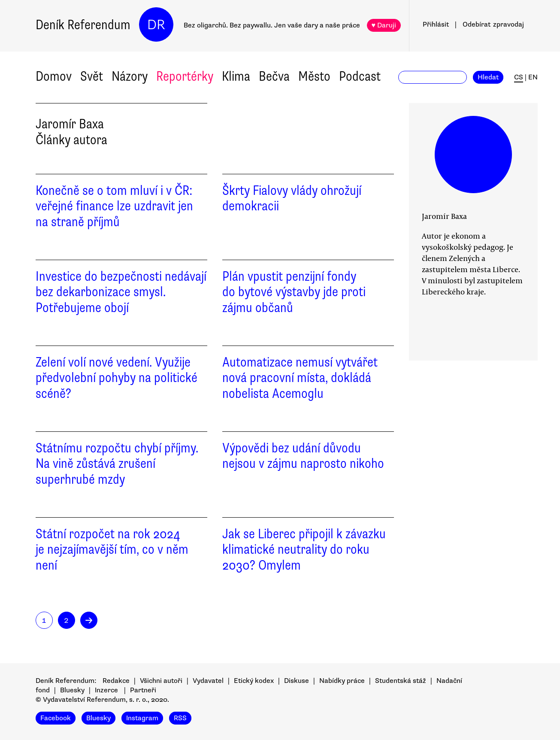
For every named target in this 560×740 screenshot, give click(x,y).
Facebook (56, 718)
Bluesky (72, 690)
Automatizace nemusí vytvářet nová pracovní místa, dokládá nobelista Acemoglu (300, 378)
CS (519, 77)
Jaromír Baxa (444, 216)
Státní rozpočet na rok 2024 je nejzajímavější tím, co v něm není (112, 550)
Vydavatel (208, 681)
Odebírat (493, 24)
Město (314, 76)
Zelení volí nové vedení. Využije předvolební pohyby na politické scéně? (117, 378)
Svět (92, 76)
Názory (130, 76)
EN (533, 77)
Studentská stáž (401, 681)
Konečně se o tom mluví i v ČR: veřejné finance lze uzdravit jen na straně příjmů (114, 206)
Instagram (142, 718)
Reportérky (185, 76)
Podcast (360, 76)
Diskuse (297, 681)
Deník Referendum (83, 25)
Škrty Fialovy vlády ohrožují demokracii (292, 198)
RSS (180, 718)
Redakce (116, 681)
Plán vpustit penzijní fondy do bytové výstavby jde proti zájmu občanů (294, 292)
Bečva (274, 76)
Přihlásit (436, 24)
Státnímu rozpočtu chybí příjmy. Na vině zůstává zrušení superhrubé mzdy (117, 464)
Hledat (488, 77)
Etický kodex (254, 681)
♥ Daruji (384, 25)
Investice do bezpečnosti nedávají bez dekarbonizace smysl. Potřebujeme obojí (121, 292)
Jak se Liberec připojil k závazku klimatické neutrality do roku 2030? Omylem (304, 550)
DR (156, 25)
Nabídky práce (342, 681)
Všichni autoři (161, 681)
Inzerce (106, 690)
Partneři (143, 690)
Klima (236, 76)
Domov (54, 76)
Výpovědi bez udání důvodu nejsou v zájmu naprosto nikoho (303, 456)
